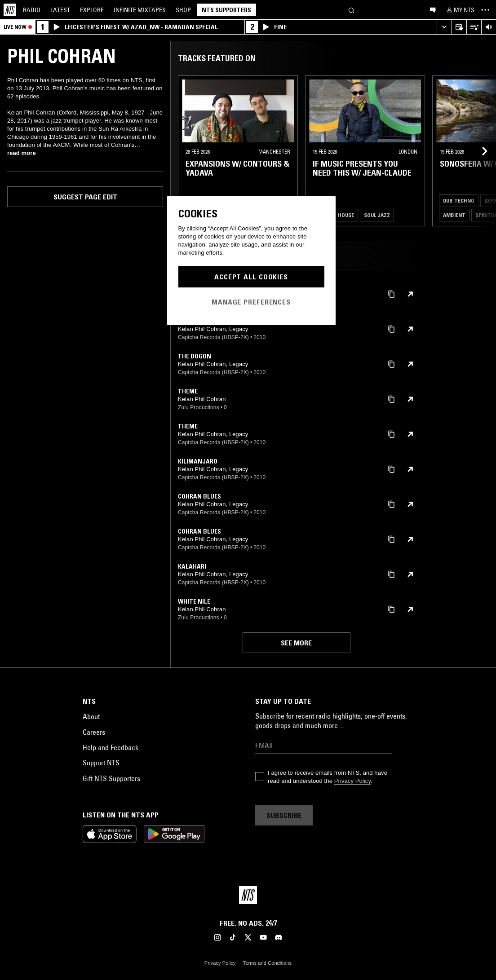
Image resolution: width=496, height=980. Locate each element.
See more (296, 643)
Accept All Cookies (251, 277)
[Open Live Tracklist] (474, 27)
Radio (32, 10)
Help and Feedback (111, 747)
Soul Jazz (377, 215)
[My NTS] (460, 10)
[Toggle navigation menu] (485, 10)
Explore (92, 10)
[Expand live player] (444, 27)
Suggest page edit (85, 197)
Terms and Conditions (267, 963)
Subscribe (284, 815)
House (346, 215)
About (91, 716)
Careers (94, 732)
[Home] (10, 10)
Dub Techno (459, 201)
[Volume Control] (489, 27)
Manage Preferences (251, 302)
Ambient (454, 215)
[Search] (351, 10)
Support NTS (101, 763)
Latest (60, 10)
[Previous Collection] (479, 151)
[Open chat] (433, 9)
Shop (183, 10)
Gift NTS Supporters (111, 778)
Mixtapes (140, 10)
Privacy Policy (352, 781)
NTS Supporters (226, 10)
